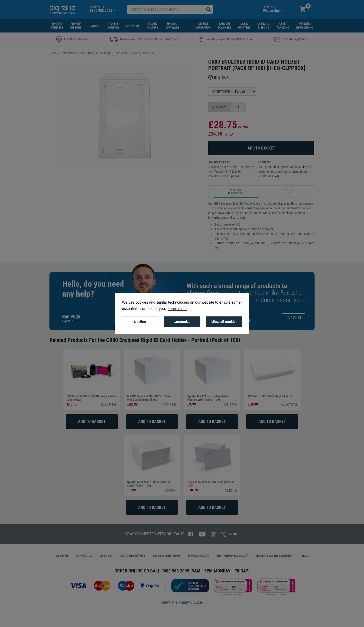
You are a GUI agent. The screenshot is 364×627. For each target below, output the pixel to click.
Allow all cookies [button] (224, 322)
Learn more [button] (177, 309)
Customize (182, 322)
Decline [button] (140, 322)
